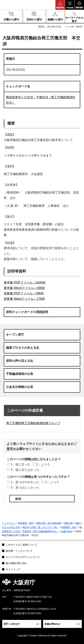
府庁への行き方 (12, 624)
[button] (60, 5)
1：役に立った (21, 464)
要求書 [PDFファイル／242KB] (25, 282)
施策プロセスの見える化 (23, 348)
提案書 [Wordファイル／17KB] (24, 299)
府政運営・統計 (26, 523)
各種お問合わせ (52, 624)
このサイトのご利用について (22, 545)
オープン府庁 (15, 335)
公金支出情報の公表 (20, 387)
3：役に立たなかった (25, 470)
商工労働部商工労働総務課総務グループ (33, 423)
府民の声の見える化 (20, 361)
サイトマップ (13, 569)
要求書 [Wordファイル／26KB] (24, 288)
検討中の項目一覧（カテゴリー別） (41, 527)
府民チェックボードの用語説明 (27, 312)
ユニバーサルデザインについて (23, 557)
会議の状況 (67, 531)
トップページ (9, 523)
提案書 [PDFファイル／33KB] (24, 293)
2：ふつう (43, 464)
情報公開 (68, 523)
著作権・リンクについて (19, 551)
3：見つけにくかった (25, 488)
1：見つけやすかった (25, 482)
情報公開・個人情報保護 (49, 523)
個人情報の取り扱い (17, 563)
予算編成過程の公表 (20, 374)
